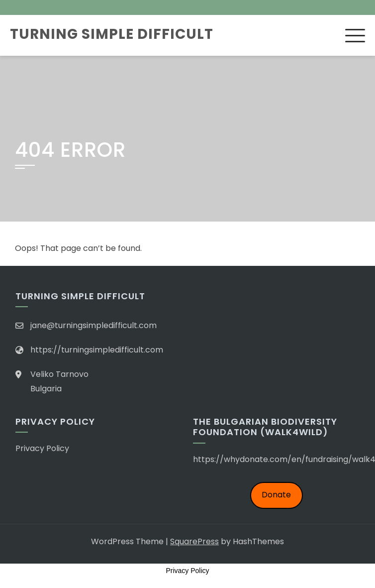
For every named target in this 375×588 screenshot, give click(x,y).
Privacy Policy (42, 448)
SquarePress (194, 541)
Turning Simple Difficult (112, 34)
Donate (276, 495)
